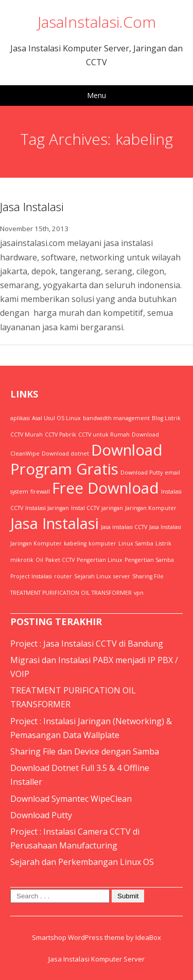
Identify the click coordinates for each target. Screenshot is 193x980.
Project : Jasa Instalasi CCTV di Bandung (87, 644)
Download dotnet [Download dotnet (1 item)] (65, 454)
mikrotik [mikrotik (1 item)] (22, 560)
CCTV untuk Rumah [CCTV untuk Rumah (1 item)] (104, 435)
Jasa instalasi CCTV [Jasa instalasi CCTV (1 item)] (124, 527)
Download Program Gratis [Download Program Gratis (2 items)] (86, 459)
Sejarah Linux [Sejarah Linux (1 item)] (93, 576)
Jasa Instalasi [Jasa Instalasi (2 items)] (55, 523)
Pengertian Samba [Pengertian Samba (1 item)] (149, 560)
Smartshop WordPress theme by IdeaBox (97, 937)
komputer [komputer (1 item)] (102, 543)
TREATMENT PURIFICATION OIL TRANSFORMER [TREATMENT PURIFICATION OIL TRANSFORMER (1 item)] (71, 593)
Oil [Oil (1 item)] (39, 560)
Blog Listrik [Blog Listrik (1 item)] (166, 418)
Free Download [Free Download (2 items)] (106, 488)
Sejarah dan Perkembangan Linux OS (82, 862)
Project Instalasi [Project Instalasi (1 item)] (31, 576)
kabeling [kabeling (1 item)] (75, 543)
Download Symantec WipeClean (71, 799)
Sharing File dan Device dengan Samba (85, 751)
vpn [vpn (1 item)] (139, 593)
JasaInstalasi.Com (97, 22)
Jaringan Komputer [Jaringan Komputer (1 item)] (151, 508)
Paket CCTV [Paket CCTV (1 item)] (60, 560)
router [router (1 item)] (63, 576)
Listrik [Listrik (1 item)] (163, 543)
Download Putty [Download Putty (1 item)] (142, 473)
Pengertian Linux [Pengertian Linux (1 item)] (100, 560)
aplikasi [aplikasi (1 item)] (20, 418)
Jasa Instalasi (32, 206)
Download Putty (41, 815)
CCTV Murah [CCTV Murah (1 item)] (27, 435)
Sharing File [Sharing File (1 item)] (148, 576)
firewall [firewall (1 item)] (40, 492)
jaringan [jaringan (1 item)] (112, 508)
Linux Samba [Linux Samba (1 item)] (136, 543)
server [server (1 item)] (122, 576)
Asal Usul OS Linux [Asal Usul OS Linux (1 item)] (56, 418)
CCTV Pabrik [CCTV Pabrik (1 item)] (60, 435)
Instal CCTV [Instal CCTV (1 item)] (85, 508)
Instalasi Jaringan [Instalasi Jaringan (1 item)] (47, 508)
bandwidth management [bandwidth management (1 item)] (116, 418)
